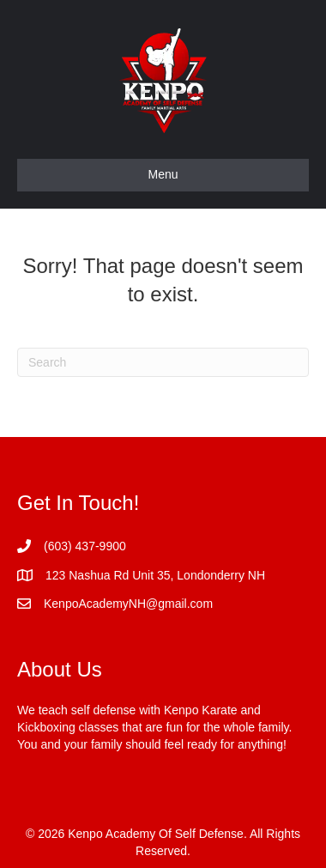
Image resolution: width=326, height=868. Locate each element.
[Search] (163, 362)
